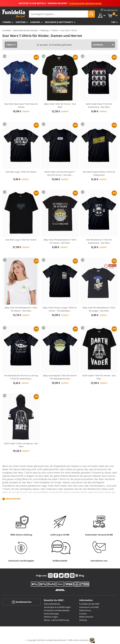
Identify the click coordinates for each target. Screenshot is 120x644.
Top (113, 22)
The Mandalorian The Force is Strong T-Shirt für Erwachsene (21, 377)
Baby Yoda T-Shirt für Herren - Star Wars (60, 105)
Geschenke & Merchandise (26, 30)
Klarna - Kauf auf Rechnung (56, 620)
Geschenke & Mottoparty (59, 22)
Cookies (83, 614)
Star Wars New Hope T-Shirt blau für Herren (21, 105)
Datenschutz (85, 610)
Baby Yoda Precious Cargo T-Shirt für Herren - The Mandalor (60, 309)
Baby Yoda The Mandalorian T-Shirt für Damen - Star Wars (21, 309)
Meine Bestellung (52, 604)
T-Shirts (55, 30)
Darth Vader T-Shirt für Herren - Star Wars (99, 377)
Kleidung (45, 30)
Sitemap (83, 620)
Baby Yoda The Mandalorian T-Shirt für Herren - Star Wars (60, 241)
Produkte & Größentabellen (57, 610)
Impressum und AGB (89, 607)
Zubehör (35, 22)
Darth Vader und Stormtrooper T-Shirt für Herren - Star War (60, 173)
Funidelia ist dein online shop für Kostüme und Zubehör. (14, 14)
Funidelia (7, 30)
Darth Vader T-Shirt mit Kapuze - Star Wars (21, 445)
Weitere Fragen (51, 617)
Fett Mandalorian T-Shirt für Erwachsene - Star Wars (99, 241)
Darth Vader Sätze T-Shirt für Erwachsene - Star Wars (99, 105)
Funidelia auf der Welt (89, 604)
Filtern (10, 45)
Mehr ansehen (13, 499)
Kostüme (21, 22)
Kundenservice (22, 602)
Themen (7, 22)
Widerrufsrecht (86, 617)
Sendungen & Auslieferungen (57, 607)
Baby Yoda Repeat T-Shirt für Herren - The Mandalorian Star (60, 377)
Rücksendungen (51, 614)
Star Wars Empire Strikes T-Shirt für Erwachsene (99, 173)
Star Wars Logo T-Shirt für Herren (21, 172)
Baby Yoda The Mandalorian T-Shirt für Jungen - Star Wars (99, 309)
